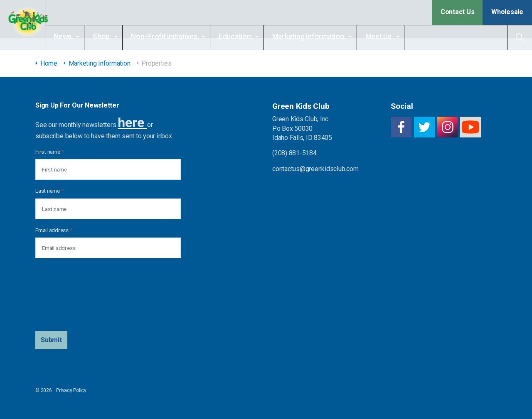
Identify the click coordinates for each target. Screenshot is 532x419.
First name (49, 152)
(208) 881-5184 (294, 153)
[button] (51, 340)
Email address (54, 230)
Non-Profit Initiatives (178, 37)
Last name (49, 191)
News (77, 37)
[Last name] (108, 209)
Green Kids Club (30, 25)
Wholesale (507, 12)
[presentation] (69, 295)
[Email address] (108, 248)
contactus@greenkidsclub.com (315, 169)
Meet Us (393, 37)
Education (249, 37)
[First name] (108, 169)
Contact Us (458, 12)
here (131, 123)
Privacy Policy (71, 390)
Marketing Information (322, 37)
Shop (115, 37)
